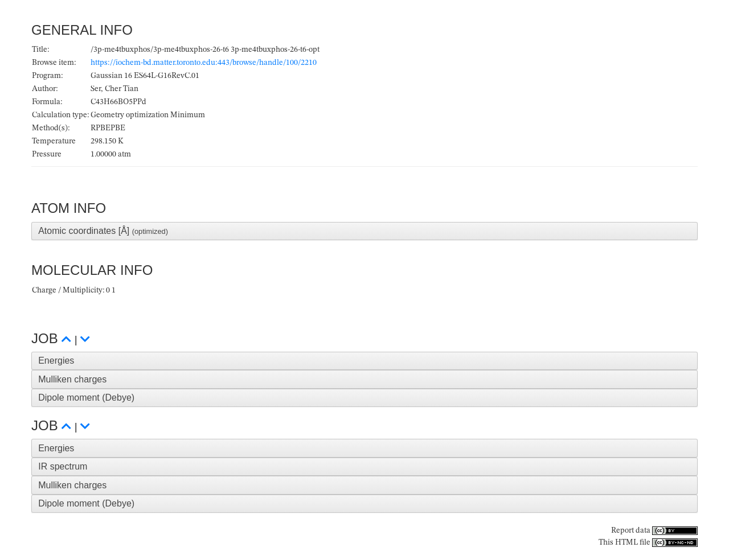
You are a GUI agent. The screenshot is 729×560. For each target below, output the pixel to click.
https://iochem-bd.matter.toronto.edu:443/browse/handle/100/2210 (204, 63)
